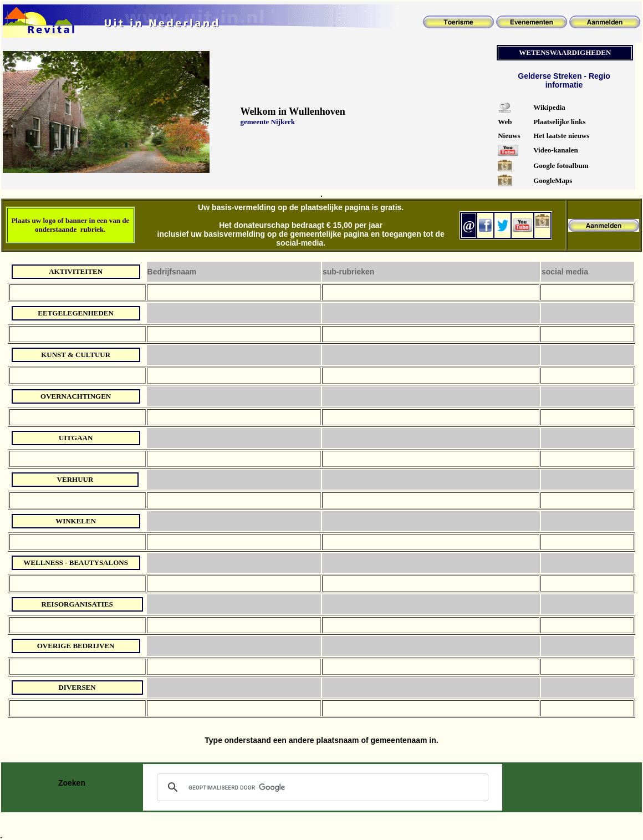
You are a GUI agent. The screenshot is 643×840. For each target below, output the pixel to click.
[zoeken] (321, 787)
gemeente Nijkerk (267, 122)
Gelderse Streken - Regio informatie (564, 80)
